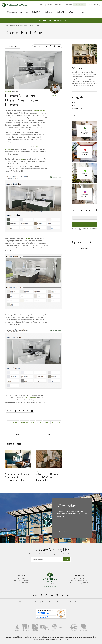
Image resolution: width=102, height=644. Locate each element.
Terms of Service (79, 602)
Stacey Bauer (56, 95)
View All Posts (12, 47)
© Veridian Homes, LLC (25, 602)
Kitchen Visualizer (39, 111)
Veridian (46, 422)
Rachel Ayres (55, 471)
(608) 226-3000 (22, 578)
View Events (85, 248)
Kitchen (39, 422)
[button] (43, 46)
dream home (24, 422)
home (32, 422)
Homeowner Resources (61, 15)
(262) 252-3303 (79, 578)
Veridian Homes (56, 422)
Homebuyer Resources (49, 15)
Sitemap (59, 602)
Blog (82, 15)
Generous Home (77, 109)
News (74, 115)
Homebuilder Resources (37, 15)
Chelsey (12, 147)
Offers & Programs (56, 6)
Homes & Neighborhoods (11, 15)
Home (7, 25)
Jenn (7, 147)
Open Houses (66, 6)
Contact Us (39, 6)
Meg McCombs (77, 74)
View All (75, 102)
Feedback (52, 602)
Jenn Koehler (92, 72)
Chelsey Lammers (22, 471)
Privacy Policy (68, 602)
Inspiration (24, 15)
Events (7, 471)
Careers (44, 602)
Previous (17, 434)
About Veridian (72, 15)
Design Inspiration (13, 422)
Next (50, 434)
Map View (46, 6)
